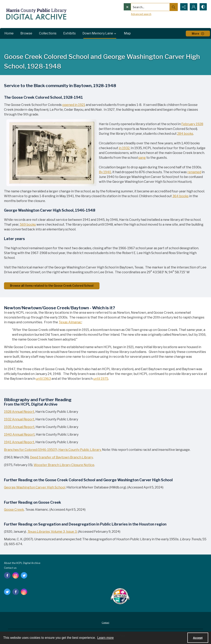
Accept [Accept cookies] (198, 638)
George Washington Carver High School (35, 487)
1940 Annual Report (19, 435)
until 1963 (43, 379)
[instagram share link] (16, 575)
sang (142, 158)
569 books (28, 225)
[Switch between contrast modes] (203, 7)
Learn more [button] (105, 638)
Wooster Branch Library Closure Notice (64, 465)
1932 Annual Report (19, 419)
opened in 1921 (74, 105)
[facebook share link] (7, 575)
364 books (180, 196)
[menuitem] (105, 622)
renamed (194, 172)
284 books (185, 134)
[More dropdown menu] (198, 34)
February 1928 (192, 124)
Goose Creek (14, 510)
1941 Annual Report (19, 442)
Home (9, 33)
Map (127, 33)
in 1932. (124, 148)
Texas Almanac (70, 322)
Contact (105, 623)
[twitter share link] (24, 575)
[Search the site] (142, 7)
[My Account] (193, 7)
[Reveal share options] (183, 7)
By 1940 (105, 172)
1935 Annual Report (19, 427)
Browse (26, 33)
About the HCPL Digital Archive (22, 563)
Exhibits (69, 33)
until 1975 (101, 379)
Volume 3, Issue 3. (52, 532)
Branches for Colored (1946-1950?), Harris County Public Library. (53, 450)
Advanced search (133, 14)
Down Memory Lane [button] (100, 33)
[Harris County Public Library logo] (120, 597)
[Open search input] (173, 7)
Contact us (10, 568)
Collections (48, 33)
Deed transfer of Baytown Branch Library (61, 457)
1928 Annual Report (19, 412)
